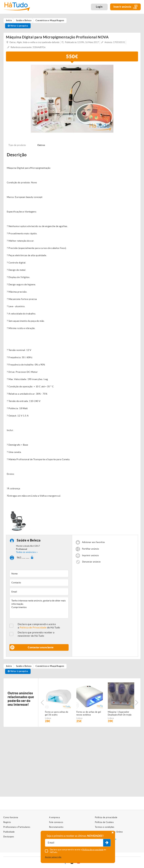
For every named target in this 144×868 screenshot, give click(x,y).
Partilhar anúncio (91, 549)
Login (99, 7)
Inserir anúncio (125, 7)
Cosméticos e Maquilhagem (50, 666)
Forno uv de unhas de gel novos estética (89, 713)
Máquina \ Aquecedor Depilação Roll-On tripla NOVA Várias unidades (120, 714)
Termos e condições (105, 827)
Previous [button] (42, 703)
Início (9, 666)
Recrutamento (56, 827)
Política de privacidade (106, 817)
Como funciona (11, 817)
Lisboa (48, 718)
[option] (72, 99)
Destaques (9, 837)
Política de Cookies (104, 822)
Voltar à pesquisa (18, 26)
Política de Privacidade (33, 627)
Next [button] (137, 703)
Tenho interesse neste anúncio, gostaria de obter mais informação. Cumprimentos (39, 608)
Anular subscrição (53, 857)
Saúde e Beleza (29, 540)
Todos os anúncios (26, 552)
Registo (7, 822)
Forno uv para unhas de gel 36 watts (57, 713)
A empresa (54, 817)
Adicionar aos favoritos (93, 542)
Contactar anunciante (41, 647)
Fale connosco (56, 822)
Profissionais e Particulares (17, 827)
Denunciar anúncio (91, 562)
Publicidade (9, 832)
